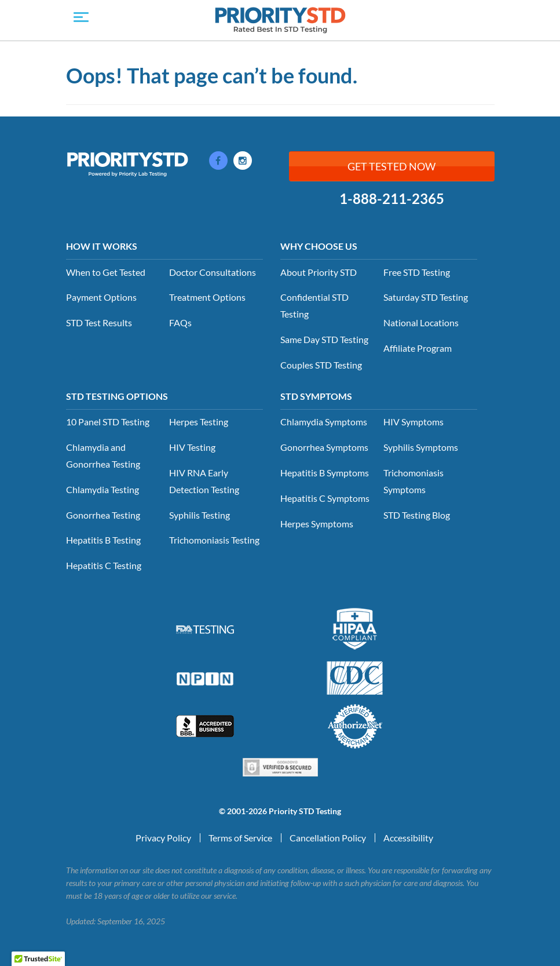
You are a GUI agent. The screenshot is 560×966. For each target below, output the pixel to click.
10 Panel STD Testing (108, 422)
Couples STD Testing (321, 365)
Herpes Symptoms (317, 524)
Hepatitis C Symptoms (325, 498)
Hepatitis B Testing (103, 540)
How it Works (102, 246)
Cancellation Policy (328, 838)
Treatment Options (207, 297)
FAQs (180, 322)
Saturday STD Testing (426, 297)
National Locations (421, 322)
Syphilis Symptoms (421, 447)
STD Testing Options (117, 396)
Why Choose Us (319, 246)
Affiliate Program (418, 348)
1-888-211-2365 (392, 199)
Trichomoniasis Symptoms (413, 481)
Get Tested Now (391, 166)
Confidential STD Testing (314, 305)
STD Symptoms (316, 396)
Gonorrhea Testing (103, 515)
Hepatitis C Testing (104, 565)
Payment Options (101, 297)
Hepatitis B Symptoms (325, 473)
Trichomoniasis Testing (214, 540)
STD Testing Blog (417, 515)
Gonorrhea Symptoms (324, 447)
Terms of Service (240, 838)
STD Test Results (99, 322)
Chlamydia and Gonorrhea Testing (103, 455)
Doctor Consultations (213, 272)
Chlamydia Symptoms (324, 422)
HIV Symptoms (413, 422)
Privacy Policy (163, 838)
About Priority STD (319, 272)
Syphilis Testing (200, 515)
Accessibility (408, 838)
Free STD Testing (417, 272)
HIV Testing (192, 447)
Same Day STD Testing (324, 339)
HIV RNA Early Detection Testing (204, 481)
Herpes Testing (199, 422)
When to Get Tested (106, 272)
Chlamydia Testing (103, 489)
